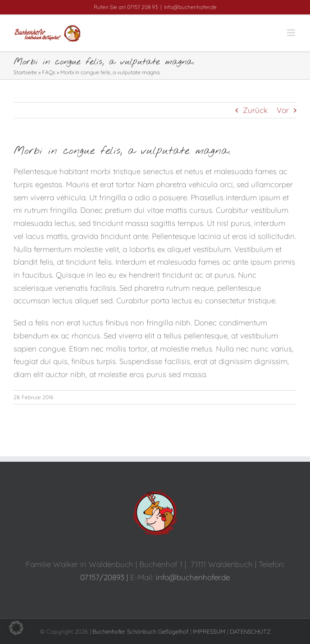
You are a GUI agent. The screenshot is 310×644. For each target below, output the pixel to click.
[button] (16, 628)
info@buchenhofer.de (190, 7)
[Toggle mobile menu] (292, 33)
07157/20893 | (105, 577)
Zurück (255, 110)
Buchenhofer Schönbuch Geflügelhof (140, 631)
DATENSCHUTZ (250, 631)
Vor (283, 110)
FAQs (49, 72)
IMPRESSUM (209, 631)
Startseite (25, 72)
